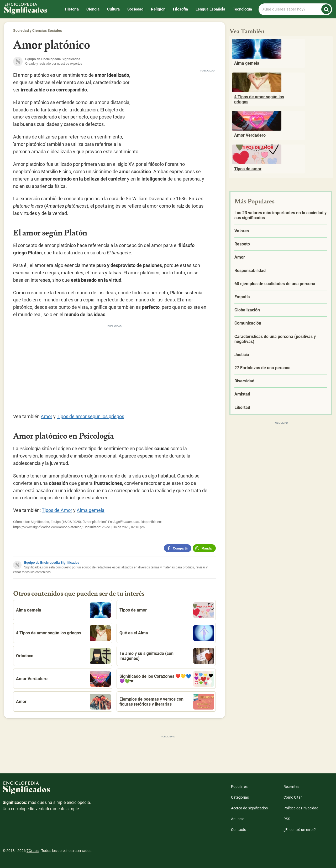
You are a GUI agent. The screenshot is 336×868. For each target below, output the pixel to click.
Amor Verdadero (63, 679)
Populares (239, 787)
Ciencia (93, 9)
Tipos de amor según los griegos (90, 416)
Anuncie (238, 819)
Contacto (239, 830)
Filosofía (180, 9)
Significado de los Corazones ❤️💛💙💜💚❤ (167, 679)
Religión (158, 9)
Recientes (291, 787)
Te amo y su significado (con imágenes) (167, 656)
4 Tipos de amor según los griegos (63, 633)
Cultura (113, 9)
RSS (287, 819)
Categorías (240, 797)
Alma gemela (91, 510)
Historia (72, 9)
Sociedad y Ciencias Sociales (38, 30)
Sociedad (135, 9)
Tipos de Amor (57, 510)
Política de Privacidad (301, 808)
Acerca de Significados (249, 808)
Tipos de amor (167, 610)
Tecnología (242, 9)
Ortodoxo (63, 656)
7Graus (33, 851)
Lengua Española (210, 9)
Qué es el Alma (167, 633)
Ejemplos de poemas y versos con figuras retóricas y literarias (167, 702)
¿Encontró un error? (300, 830)
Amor (46, 416)
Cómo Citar (293, 797)
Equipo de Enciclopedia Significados (52, 563)
